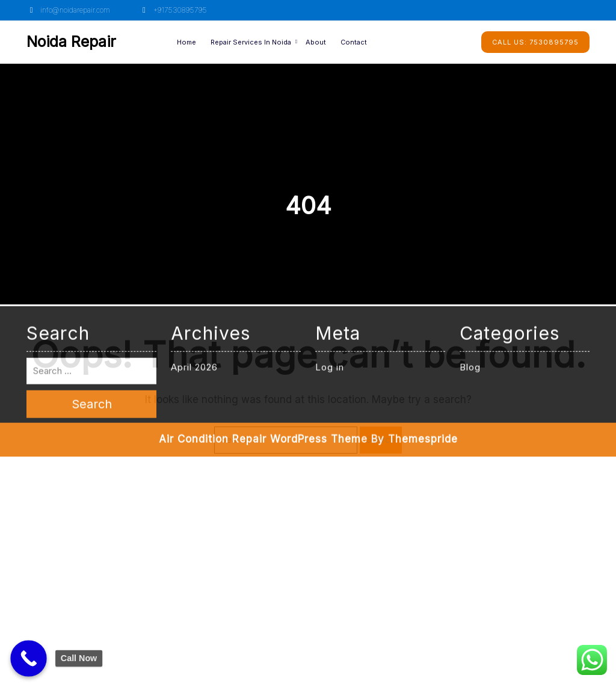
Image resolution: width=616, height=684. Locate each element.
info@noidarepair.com (68, 10)
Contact (354, 42)
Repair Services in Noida (251, 42)
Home (186, 42)
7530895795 (535, 42)
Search (381, 439)
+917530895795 (173, 10)
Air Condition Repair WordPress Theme (263, 305)
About (316, 42)
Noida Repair (71, 42)
